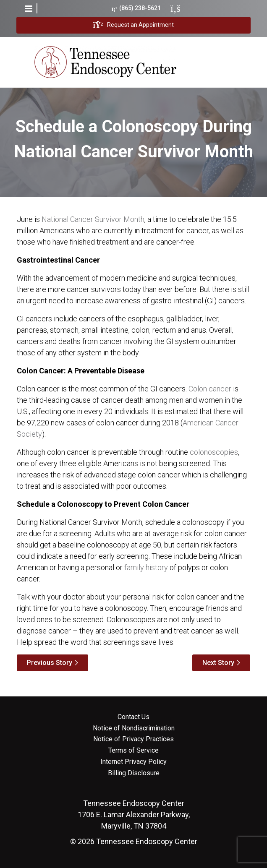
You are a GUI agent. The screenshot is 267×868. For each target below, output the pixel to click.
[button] (29, 8)
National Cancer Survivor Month (93, 219)
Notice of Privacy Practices (133, 739)
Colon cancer (210, 389)
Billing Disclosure (134, 773)
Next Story (218, 663)
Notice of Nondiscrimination (134, 728)
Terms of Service (133, 751)
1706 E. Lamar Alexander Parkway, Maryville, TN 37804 (134, 815)
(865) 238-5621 (136, 8)
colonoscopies (214, 452)
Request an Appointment (133, 25)
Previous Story (50, 663)
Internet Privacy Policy (133, 762)
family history (146, 567)
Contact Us (133, 717)
